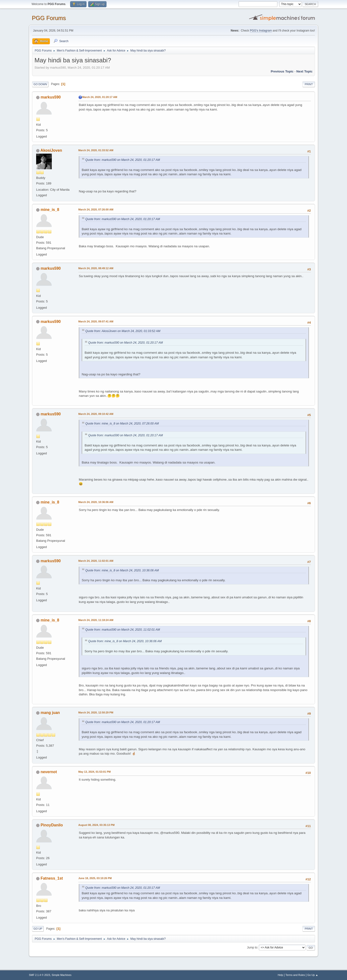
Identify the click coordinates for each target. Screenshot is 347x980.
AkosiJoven (51, 150)
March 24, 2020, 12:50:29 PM (96, 712)
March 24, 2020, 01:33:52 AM (96, 150)
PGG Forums (49, 18)
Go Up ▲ (313, 975)
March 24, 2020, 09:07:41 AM (96, 321)
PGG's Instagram (261, 31)
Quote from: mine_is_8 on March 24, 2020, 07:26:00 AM (122, 424)
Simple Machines (61, 975)
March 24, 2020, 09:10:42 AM (96, 414)
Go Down (40, 84)
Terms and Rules (295, 975)
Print (309, 84)
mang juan (50, 713)
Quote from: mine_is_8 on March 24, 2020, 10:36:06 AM (122, 570)
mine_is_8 (50, 210)
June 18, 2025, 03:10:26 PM (95, 878)
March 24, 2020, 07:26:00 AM (96, 209)
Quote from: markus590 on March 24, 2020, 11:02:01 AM (123, 630)
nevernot (49, 772)
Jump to (252, 947)
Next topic (304, 71)
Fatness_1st (52, 878)
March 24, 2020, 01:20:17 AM (100, 97)
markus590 (51, 97)
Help (280, 975)
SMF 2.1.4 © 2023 (40, 975)
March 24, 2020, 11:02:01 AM (96, 561)
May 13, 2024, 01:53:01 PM (94, 772)
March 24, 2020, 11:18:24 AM (96, 620)
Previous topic (282, 71)
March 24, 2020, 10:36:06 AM (96, 502)
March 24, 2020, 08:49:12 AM (96, 268)
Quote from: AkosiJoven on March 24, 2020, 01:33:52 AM (123, 331)
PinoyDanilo (52, 825)
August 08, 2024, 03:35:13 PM (96, 825)
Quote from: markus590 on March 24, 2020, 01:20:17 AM (123, 160)
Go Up (38, 929)
